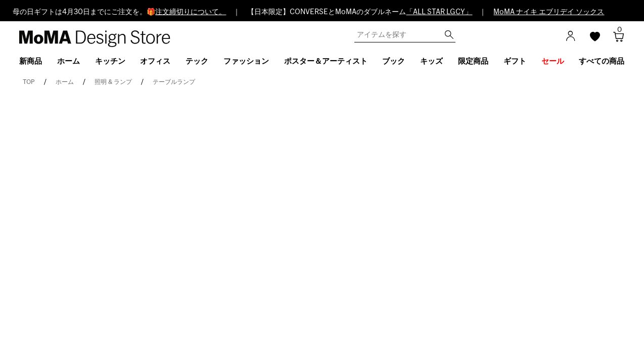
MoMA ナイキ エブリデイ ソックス (549, 12)
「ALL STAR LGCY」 (439, 12)
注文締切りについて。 (191, 12)
